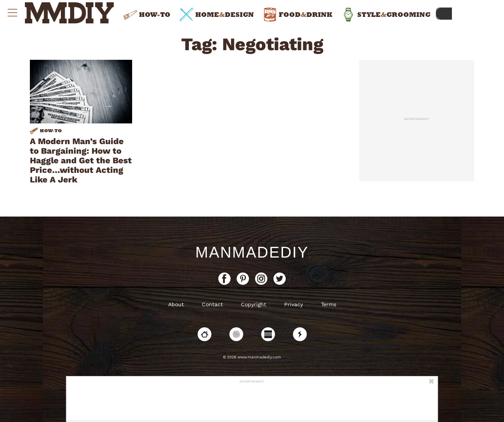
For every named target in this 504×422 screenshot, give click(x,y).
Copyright (254, 304)
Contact (212, 304)
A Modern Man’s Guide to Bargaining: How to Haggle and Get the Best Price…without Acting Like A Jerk (81, 160)
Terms (329, 304)
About (176, 304)
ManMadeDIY (252, 252)
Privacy (294, 304)
